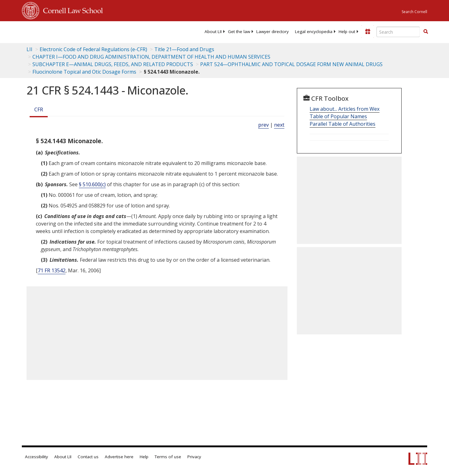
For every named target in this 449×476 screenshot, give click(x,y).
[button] (426, 32)
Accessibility (36, 457)
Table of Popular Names (338, 116)
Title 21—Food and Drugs (184, 49)
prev (263, 125)
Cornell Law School (71, 10)
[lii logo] (92, 31)
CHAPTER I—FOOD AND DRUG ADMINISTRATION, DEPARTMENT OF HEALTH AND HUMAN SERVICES (151, 57)
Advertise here (119, 457)
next (279, 125)
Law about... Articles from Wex (345, 109)
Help (144, 457)
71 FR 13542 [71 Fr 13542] (52, 270)
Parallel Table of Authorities (343, 124)
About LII (213, 32)
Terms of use (168, 457)
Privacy (194, 457)
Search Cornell (414, 12)
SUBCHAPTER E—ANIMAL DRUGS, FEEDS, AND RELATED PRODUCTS (113, 64)
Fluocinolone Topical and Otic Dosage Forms (84, 72)
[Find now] (426, 32)
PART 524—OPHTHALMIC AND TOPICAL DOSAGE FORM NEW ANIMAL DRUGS (291, 64)
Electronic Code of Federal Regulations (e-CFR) (93, 49)
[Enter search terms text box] (398, 32)
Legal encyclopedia (314, 32)
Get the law (239, 32)
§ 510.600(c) (92, 184)
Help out (347, 32)
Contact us (88, 457)
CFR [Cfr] (39, 109)
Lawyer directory (273, 32)
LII (29, 49)
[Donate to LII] (368, 32)
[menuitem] (213, 32)
